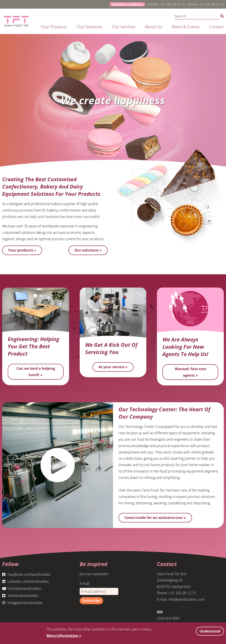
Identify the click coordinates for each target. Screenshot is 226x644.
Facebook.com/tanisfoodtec (27, 574)
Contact (217, 27)
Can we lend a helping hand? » (36, 372)
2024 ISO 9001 (169, 618)
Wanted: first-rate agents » (190, 372)
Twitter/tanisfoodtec (21, 596)
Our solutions (89, 27)
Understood (210, 631)
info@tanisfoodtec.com (186, 599)
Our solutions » (88, 250)
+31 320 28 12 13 (172, 4)
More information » (64, 636)
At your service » (113, 367)
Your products (54, 27)
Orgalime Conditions (127, 4)
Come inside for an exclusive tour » (155, 518)
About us (153, 27)
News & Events (186, 27)
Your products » (22, 250)
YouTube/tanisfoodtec (22, 589)
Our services (124, 27)
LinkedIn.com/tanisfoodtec (26, 581)
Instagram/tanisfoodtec (23, 603)
